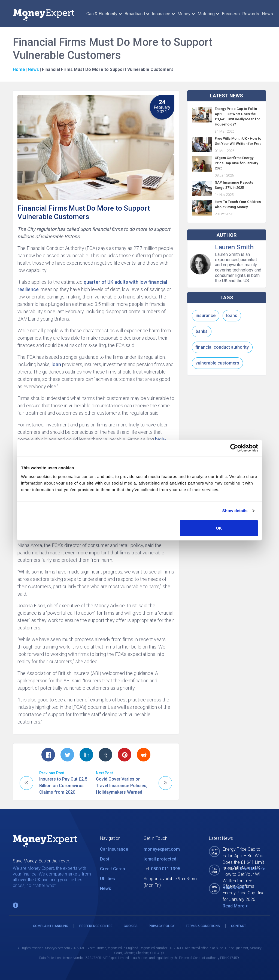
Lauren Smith (234, 247)
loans (232, 316)
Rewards (251, 14)
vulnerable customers (217, 363)
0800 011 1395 (166, 869)
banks (202, 331)
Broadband (137, 14)
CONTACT (239, 926)
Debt (105, 859)
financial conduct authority (222, 347)
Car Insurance (114, 849)
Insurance (163, 14)
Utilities (107, 879)
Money (186, 14)
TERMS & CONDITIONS (203, 926)
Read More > (235, 906)
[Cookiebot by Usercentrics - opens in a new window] (234, 448)
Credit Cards (113, 869)
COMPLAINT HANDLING (51, 926)
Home (19, 69)
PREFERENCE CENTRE (96, 926)
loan (56, 364)
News (267, 14)
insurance (206, 316)
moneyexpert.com (162, 849)
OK (219, 528)
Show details (235, 511)
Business (231, 14)
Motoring (208, 14)
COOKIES (131, 926)
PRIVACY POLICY (162, 926)
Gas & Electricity (104, 14)
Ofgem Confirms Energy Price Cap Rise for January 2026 (236, 163)
